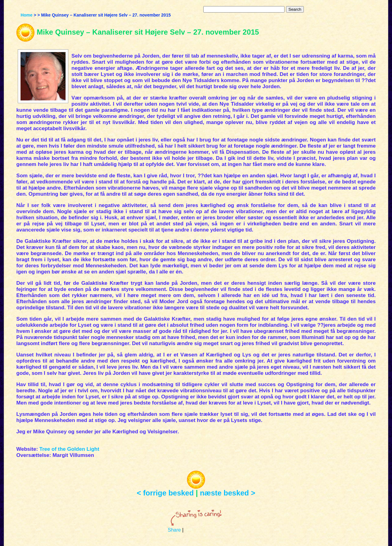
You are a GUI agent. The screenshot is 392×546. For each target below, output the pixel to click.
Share (174, 530)
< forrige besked (165, 493)
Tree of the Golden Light (70, 449)
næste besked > (228, 493)
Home (26, 15)
